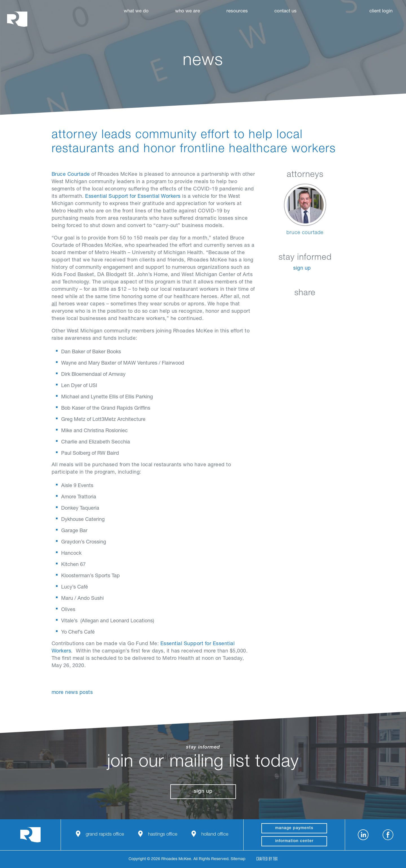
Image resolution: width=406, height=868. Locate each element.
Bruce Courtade (71, 175)
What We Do (136, 11)
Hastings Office (163, 835)
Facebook (291, 306)
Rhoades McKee (17, 19)
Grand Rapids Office (105, 835)
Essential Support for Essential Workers (133, 197)
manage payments (294, 828)
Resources (237, 11)
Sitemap (238, 859)
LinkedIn (277, 306)
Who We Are (187, 11)
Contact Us (285, 11)
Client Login (381, 11)
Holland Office (215, 835)
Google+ (319, 306)
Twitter (305, 306)
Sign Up (302, 268)
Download (333, 306)
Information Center (294, 841)
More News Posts (72, 693)
